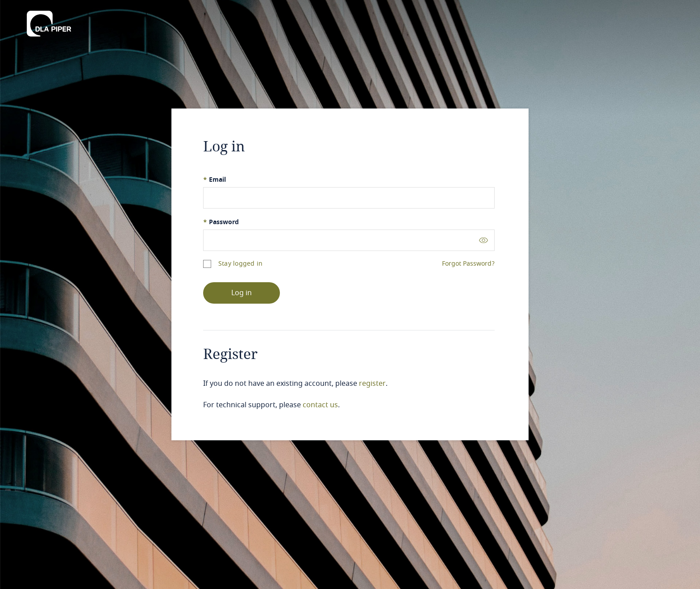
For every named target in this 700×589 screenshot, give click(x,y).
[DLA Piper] (49, 21)
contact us (320, 405)
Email (215, 180)
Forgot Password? (468, 264)
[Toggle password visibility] (483, 240)
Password (221, 222)
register (372, 384)
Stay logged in (240, 264)
